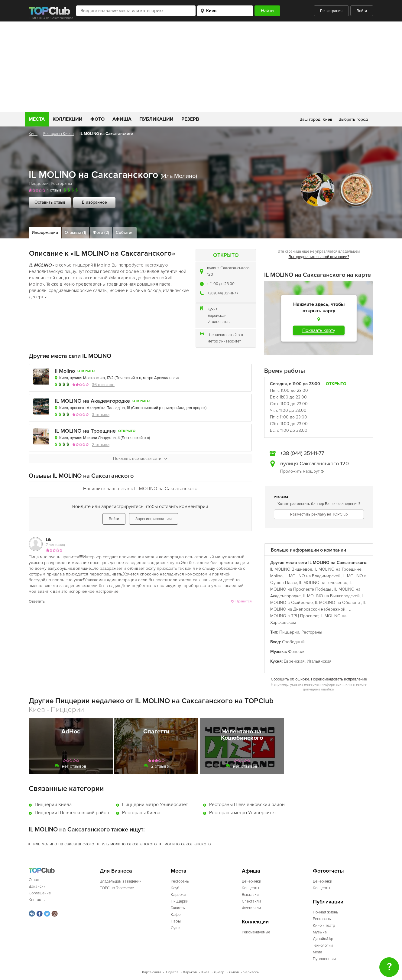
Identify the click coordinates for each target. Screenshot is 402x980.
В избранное (94, 202)
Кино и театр (324, 926)
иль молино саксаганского (129, 844)
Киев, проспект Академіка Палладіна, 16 (95, 408)
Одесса (172, 972)
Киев (33, 134)
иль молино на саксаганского (64, 844)
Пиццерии (39, 184)
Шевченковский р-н (225, 335)
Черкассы (251, 972)
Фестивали (251, 908)
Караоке (178, 895)
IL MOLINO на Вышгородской (331, 596)
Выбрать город (353, 119)
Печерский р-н (128, 378)
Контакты (37, 900)
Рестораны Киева (58, 134)
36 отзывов (103, 385)
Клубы (177, 888)
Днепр (219, 972)
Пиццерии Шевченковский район (72, 813)
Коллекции (68, 119)
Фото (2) (101, 233)
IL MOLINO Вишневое (291, 569)
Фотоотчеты (328, 871)
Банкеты (178, 908)
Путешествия (324, 959)
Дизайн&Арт (324, 939)
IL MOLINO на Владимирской (313, 576)
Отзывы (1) (75, 233)
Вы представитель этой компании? (319, 257)
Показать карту (319, 330)
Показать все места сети (140, 459)
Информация (45, 233)
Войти (362, 11)
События (125, 233)
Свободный (293, 642)
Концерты (250, 888)
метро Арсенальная (160, 378)
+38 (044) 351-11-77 (223, 293)
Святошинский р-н (148, 408)
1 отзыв (54, 190)
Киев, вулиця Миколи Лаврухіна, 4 (89, 438)
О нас (34, 880)
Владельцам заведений (121, 881)
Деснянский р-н (135, 438)
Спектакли (251, 901)
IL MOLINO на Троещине (85, 431)
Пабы (176, 921)
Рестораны (61, 184)
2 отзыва (101, 445)
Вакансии (37, 887)
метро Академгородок (186, 408)
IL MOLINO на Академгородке (92, 401)
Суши (176, 928)
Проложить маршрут (302, 471)
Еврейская (217, 316)
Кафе (176, 915)
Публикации (156, 119)
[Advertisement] (201, 67)
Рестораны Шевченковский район (247, 805)
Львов (234, 972)
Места (37, 119)
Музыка (320, 932)
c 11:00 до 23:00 (221, 284)
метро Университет (224, 341)
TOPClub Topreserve (117, 888)
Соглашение (40, 893)
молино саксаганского (188, 844)
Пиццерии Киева (53, 805)
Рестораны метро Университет (243, 813)
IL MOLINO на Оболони (338, 603)
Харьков (190, 972)
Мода (318, 952)
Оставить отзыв (50, 202)
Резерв (190, 119)
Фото (97, 119)
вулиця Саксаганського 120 (228, 271)
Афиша (122, 119)
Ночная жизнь (326, 912)
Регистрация (331, 11)
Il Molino (65, 371)
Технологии (323, 946)
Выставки (250, 895)
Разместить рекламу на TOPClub (319, 514)
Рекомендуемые (256, 932)
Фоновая (297, 652)
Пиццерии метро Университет (155, 805)
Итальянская (219, 322)
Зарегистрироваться (154, 519)
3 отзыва (101, 415)
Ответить (37, 601)
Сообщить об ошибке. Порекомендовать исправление (319, 679)
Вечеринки (251, 881)
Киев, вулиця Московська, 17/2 (86, 378)
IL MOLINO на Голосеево (323, 583)
